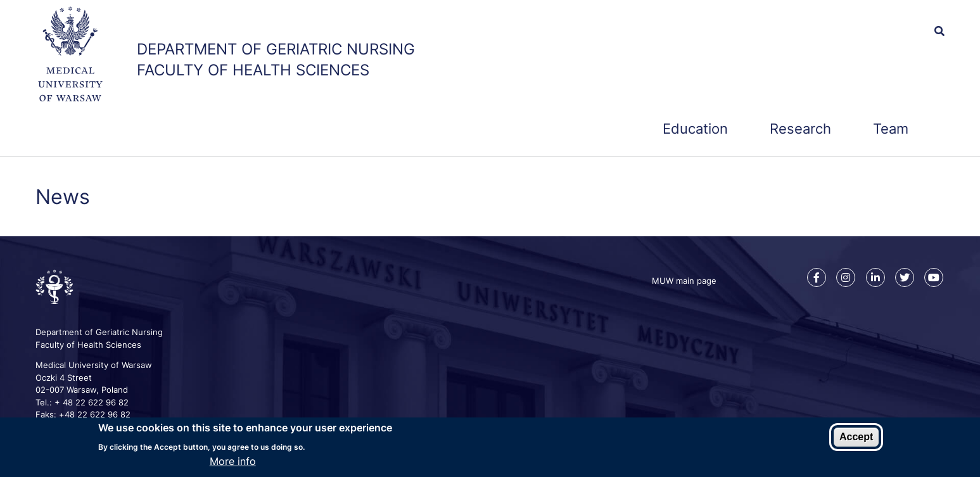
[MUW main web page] (70, 56)
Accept (856, 437)
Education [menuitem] (695, 129)
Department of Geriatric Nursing (276, 49)
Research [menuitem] (800, 129)
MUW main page (684, 281)
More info (233, 462)
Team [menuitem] (891, 129)
